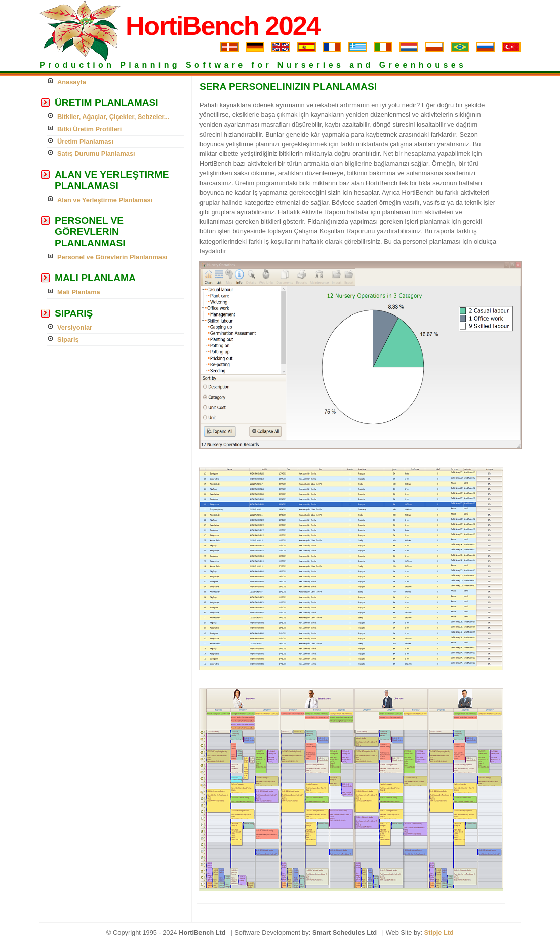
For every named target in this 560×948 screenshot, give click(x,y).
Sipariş (68, 340)
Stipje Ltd (439, 933)
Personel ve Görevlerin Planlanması (112, 257)
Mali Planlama (79, 292)
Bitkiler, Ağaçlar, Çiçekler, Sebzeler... (113, 117)
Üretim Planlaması (85, 142)
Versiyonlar (75, 327)
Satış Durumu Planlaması (96, 154)
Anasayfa (72, 82)
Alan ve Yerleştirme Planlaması (105, 200)
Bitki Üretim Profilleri (89, 129)
